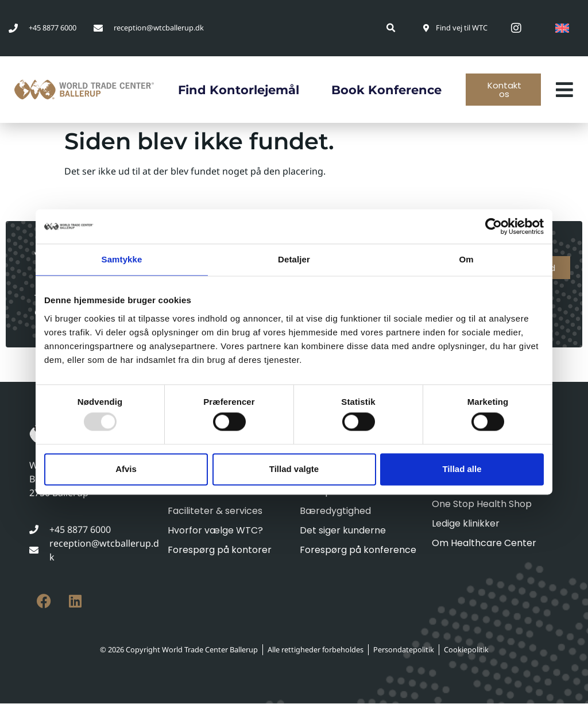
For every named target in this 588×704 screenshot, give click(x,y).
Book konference (387, 90)
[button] (391, 28)
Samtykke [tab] (122, 259)
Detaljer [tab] (294, 259)
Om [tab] (466, 259)
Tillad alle (462, 469)
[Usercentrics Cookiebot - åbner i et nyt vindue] (494, 226)
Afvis (126, 469)
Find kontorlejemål (235, 90)
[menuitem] (562, 28)
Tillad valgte (294, 469)
